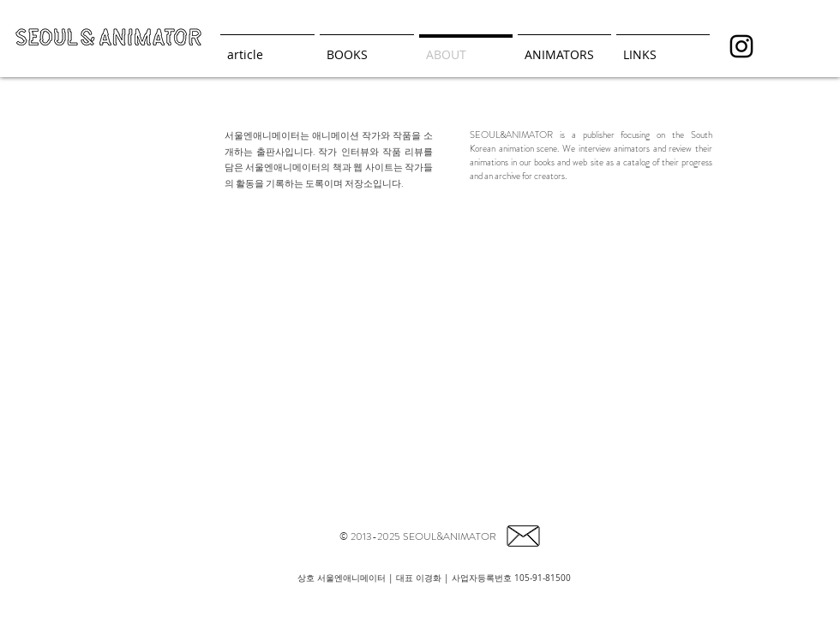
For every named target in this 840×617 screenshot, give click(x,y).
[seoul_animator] (741, 46)
